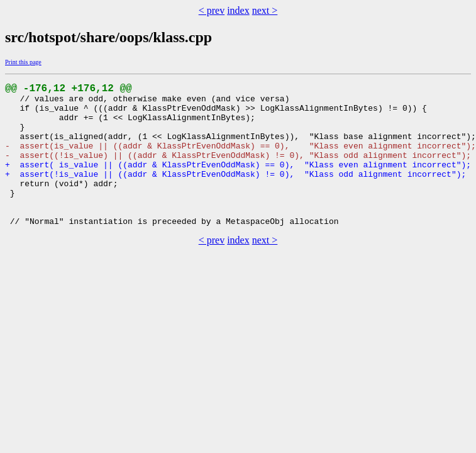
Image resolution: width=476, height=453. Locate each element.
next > (265, 10)
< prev (212, 10)
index (238, 10)
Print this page (23, 62)
